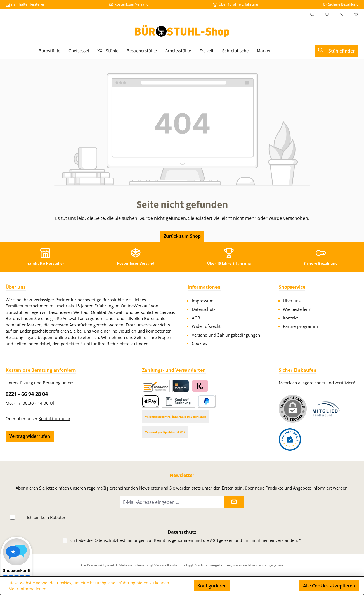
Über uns (292, 301)
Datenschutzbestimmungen (120, 540)
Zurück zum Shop (182, 236)
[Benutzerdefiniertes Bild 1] (326, 409)
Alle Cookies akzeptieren (329, 586)
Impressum (203, 301)
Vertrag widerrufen (30, 436)
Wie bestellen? (297, 309)
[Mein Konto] (341, 15)
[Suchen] (312, 15)
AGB (196, 318)
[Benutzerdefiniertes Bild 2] (290, 439)
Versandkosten (167, 565)
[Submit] (234, 502)
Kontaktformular (55, 418)
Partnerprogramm (300, 326)
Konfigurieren (212, 586)
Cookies (199, 343)
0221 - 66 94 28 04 (27, 394)
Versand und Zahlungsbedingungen (226, 335)
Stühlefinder (342, 51)
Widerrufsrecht (206, 326)
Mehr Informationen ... (30, 589)
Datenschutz (204, 309)
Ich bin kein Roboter (46, 517)
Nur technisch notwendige (265, 586)
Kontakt (290, 318)
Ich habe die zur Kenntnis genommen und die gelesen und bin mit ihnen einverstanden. (185, 540)
